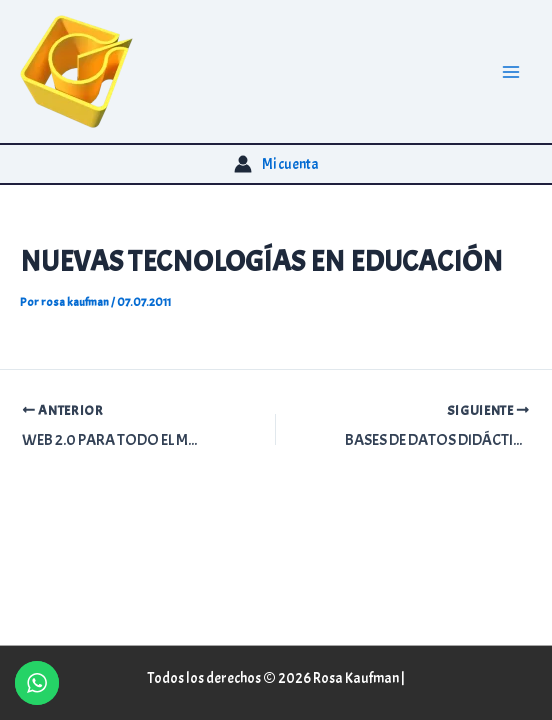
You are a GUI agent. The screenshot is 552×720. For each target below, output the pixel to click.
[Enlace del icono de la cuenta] (276, 164)
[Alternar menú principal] (511, 72)
